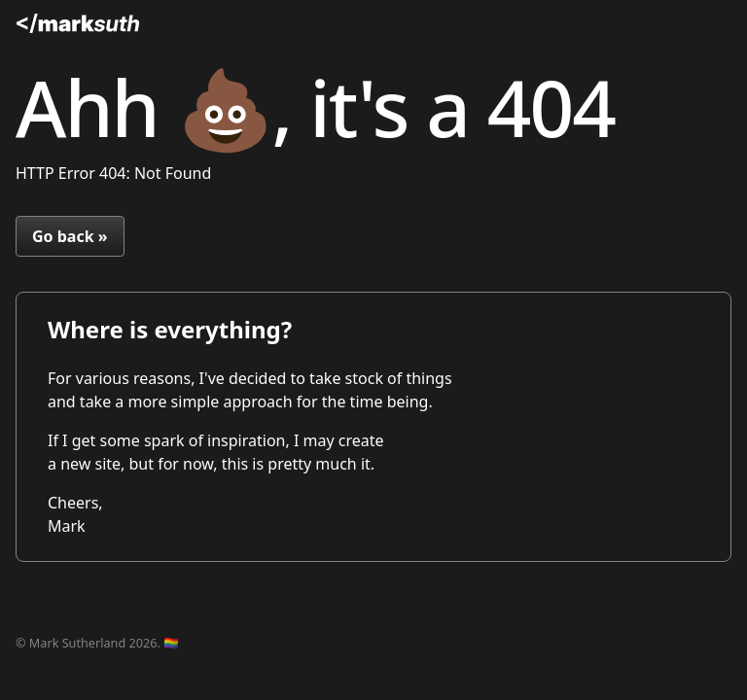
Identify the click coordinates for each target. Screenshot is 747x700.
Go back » (70, 236)
